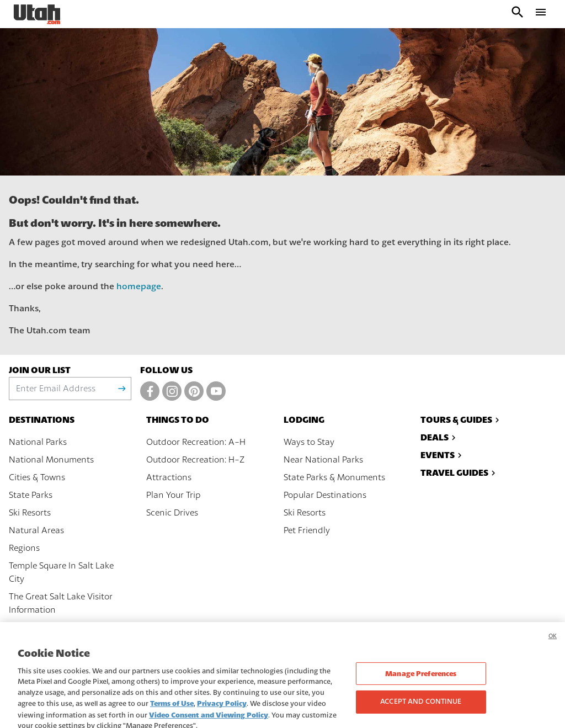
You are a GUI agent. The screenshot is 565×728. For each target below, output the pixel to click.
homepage (139, 286)
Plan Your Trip (174, 495)
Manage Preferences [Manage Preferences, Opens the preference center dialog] (421, 684)
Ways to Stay (309, 442)
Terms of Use (172, 713)
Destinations (42, 420)
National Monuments (51, 460)
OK (553, 646)
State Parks (31, 495)
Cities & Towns (37, 477)
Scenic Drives (172, 513)
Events (443, 455)
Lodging (304, 420)
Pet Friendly (307, 530)
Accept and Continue (421, 711)
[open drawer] (541, 14)
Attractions (169, 477)
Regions (24, 548)
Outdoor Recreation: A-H (196, 442)
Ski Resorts (30, 513)
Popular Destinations (325, 495)
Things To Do (178, 420)
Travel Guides (459, 473)
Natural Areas (36, 530)
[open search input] (518, 14)
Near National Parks (323, 460)
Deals (439, 437)
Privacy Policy (222, 713)
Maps (20, 628)
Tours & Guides (461, 420)
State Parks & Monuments (334, 477)
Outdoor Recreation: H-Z (195, 460)
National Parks (38, 442)
